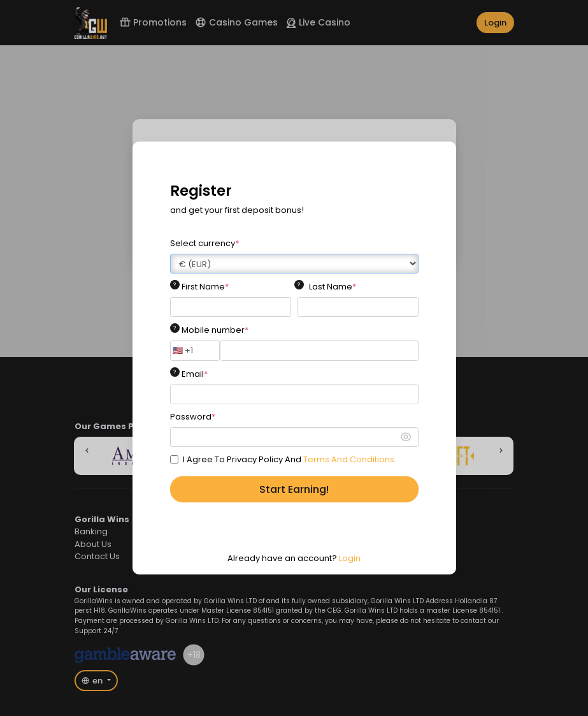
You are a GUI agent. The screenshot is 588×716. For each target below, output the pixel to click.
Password (193, 417)
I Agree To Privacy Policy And (289, 459)
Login (350, 558)
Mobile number (215, 330)
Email (195, 374)
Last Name (333, 287)
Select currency (204, 243)
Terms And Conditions (349, 459)
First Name (205, 287)
